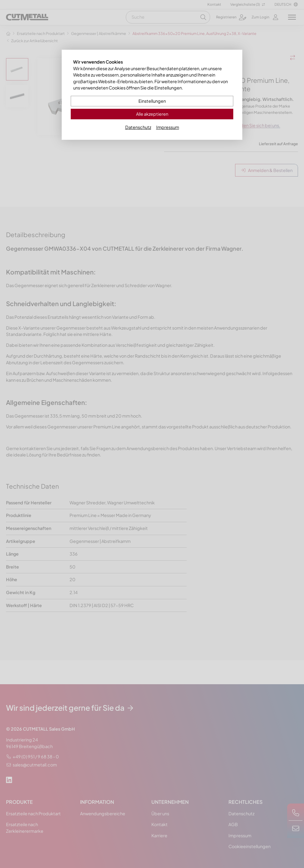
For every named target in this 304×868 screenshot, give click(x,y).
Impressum (168, 127)
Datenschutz (138, 127)
